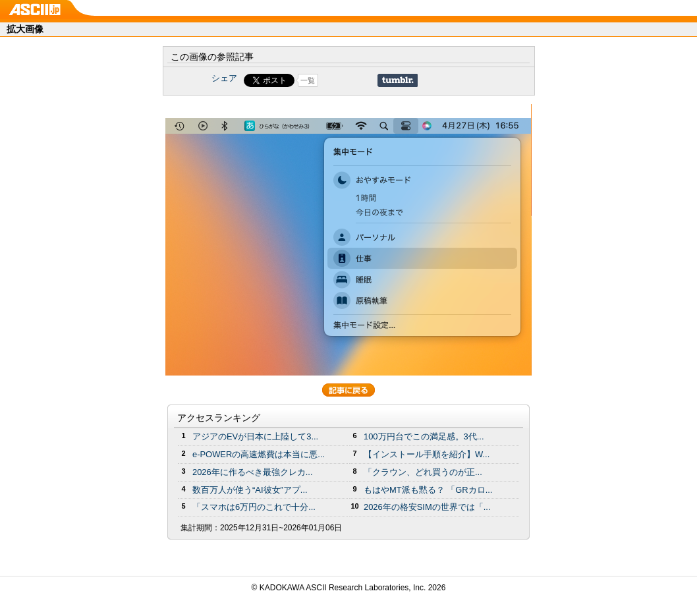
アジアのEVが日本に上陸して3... (255, 436)
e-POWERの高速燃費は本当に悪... (259, 454)
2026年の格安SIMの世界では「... (427, 507)
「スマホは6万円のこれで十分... (254, 507)
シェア (224, 78)
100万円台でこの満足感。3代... (424, 436)
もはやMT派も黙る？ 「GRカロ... (428, 490)
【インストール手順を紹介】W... (427, 454)
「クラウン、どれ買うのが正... (423, 472)
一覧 (308, 80)
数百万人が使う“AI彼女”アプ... (250, 490)
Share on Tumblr (398, 80)
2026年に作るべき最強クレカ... (253, 472)
